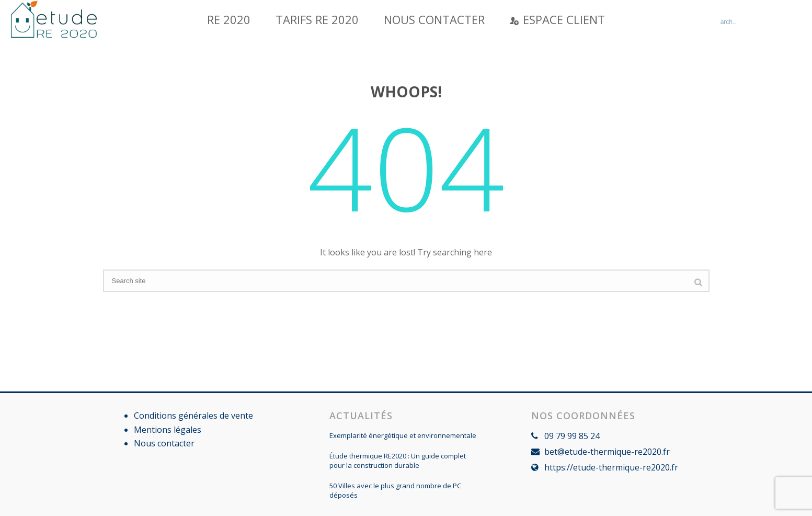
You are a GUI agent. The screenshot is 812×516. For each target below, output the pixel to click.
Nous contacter (434, 19)
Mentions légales (168, 430)
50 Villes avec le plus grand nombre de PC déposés (395, 490)
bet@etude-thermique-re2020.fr (607, 452)
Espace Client (557, 19)
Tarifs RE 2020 (317, 19)
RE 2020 (229, 19)
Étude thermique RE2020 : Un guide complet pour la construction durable (398, 461)
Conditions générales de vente (193, 416)
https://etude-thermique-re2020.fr (611, 467)
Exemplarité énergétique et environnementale (403, 435)
